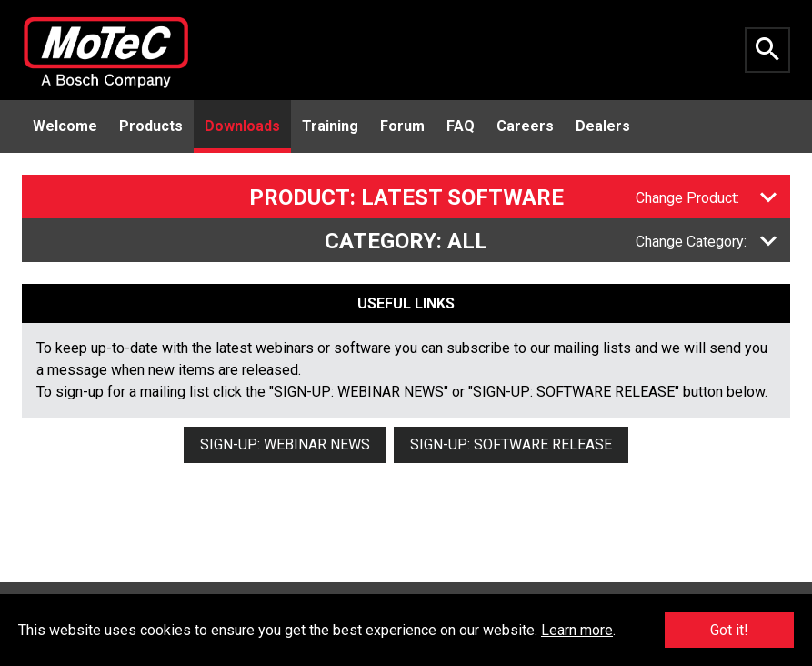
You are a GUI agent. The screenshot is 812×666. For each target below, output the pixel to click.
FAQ (461, 126)
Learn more (577, 630)
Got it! (729, 630)
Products (151, 126)
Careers (525, 126)
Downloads (242, 126)
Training (330, 126)
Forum (402, 126)
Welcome (65, 126)
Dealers (603, 126)
